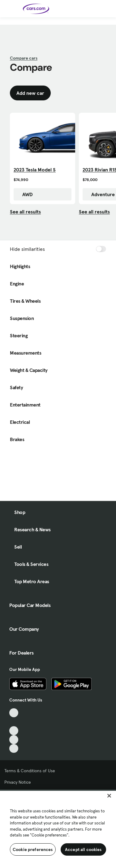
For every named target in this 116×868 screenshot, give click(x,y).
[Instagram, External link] (14, 740)
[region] (58, 829)
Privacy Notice (18, 782)
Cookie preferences (33, 849)
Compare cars (24, 58)
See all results (25, 212)
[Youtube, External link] (14, 731)
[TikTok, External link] (14, 713)
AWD (24, 194)
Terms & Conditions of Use (30, 771)
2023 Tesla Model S (35, 170)
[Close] (109, 796)
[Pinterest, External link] (14, 749)
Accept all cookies (83, 849)
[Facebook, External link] (14, 722)
